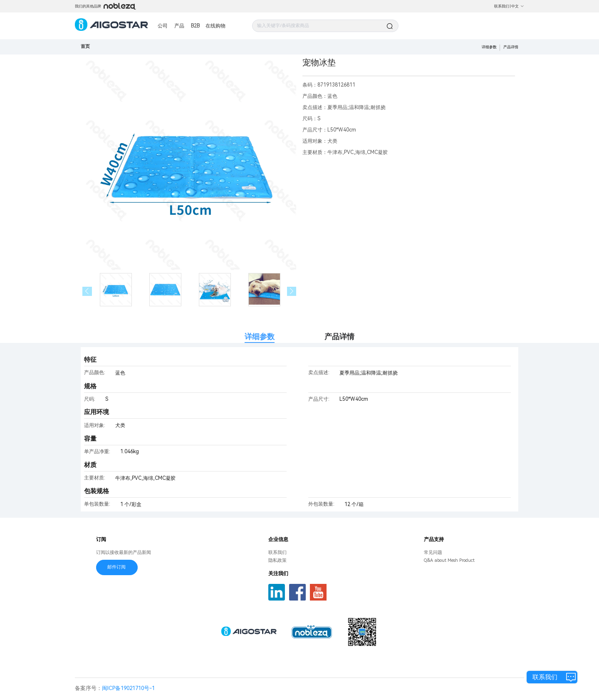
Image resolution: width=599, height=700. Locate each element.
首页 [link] (85, 46)
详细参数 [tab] (260, 336)
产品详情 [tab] (339, 336)
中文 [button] (518, 6)
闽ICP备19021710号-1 (128, 688)
